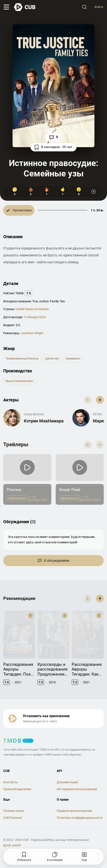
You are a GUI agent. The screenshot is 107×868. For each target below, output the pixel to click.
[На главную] (25, 7)
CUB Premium (13, 808)
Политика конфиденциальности (80, 808)
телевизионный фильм (22, 358)
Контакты (10, 773)
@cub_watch (12, 836)
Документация (67, 773)
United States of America (32, 309)
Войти (99, 7)
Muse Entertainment (19, 381)
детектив (52, 358)
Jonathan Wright (32, 333)
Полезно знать (14, 802)
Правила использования (74, 802)
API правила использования (77, 780)
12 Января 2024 (35, 317)
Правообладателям (17, 780)
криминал (73, 358)
